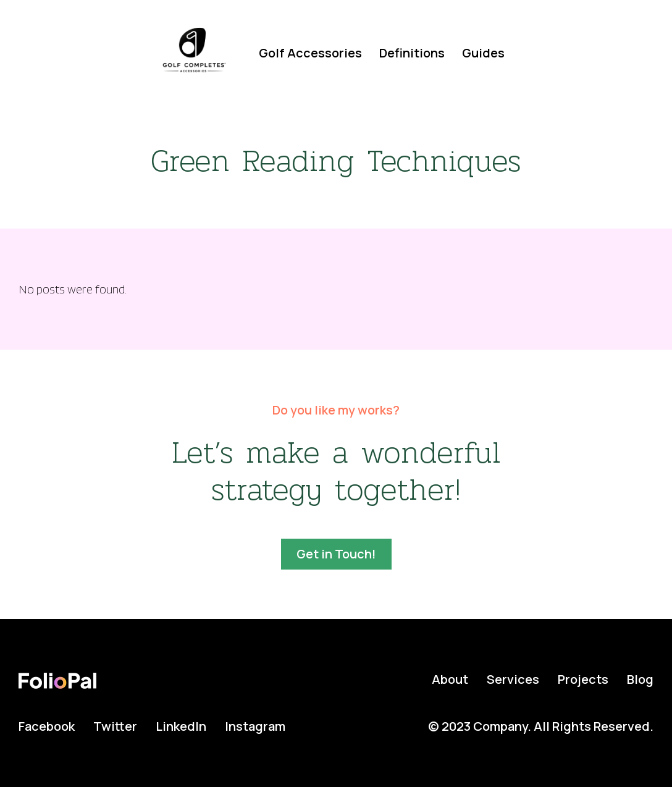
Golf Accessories (310, 53)
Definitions (412, 53)
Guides (483, 53)
